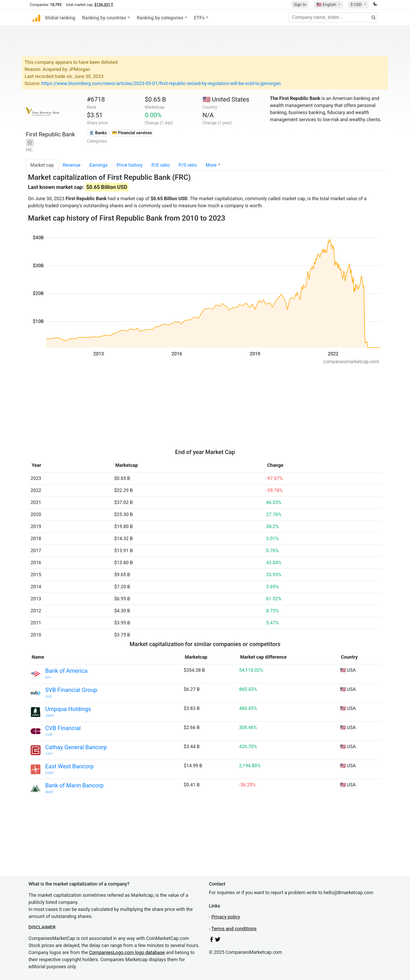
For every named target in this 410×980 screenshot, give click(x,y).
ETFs (199, 18)
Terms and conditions (234, 929)
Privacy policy (226, 917)
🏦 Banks (98, 133)
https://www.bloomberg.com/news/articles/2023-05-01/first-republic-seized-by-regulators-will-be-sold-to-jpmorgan (161, 83)
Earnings (99, 165)
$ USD (357, 5)
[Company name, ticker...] (333, 17)
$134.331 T (104, 5)
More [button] (211, 165)
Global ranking (60, 18)
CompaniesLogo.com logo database (127, 952)
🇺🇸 (327, 5)
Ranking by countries (104, 18)
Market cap (42, 165)
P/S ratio (188, 165)
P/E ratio (161, 165)
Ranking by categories (160, 18)
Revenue (72, 165)
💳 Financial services (132, 133)
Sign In (300, 5)
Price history (130, 165)
